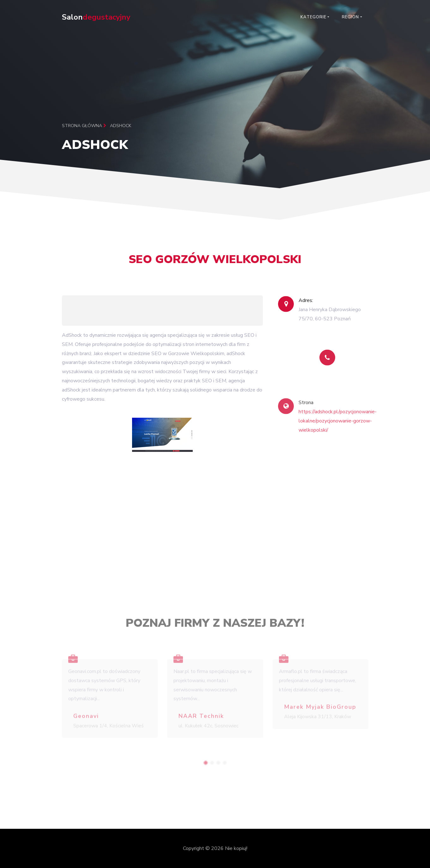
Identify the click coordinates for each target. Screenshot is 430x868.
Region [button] (350, 17)
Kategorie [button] (313, 17)
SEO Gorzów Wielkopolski (215, 263)
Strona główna (84, 126)
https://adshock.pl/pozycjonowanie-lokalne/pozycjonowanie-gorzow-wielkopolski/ (338, 428)
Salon (96, 17)
